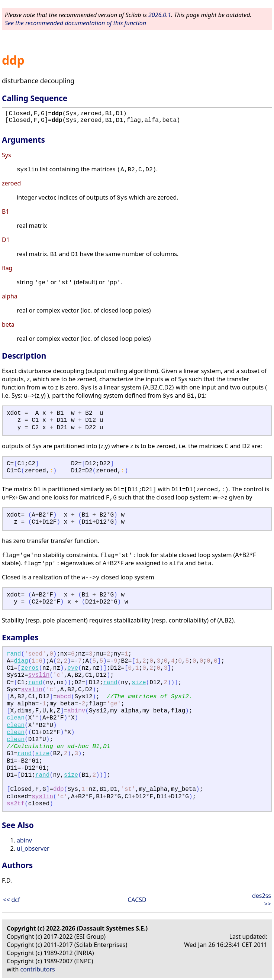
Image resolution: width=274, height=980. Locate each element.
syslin (39, 675)
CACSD (137, 900)
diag (21, 661)
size (139, 683)
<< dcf (12, 900)
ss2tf (16, 804)
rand (14, 654)
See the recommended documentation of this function (75, 23)
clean (16, 718)
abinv (76, 711)
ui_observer (33, 848)
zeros (30, 668)
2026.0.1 (160, 15)
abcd (64, 697)
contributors (38, 969)
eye (73, 668)
